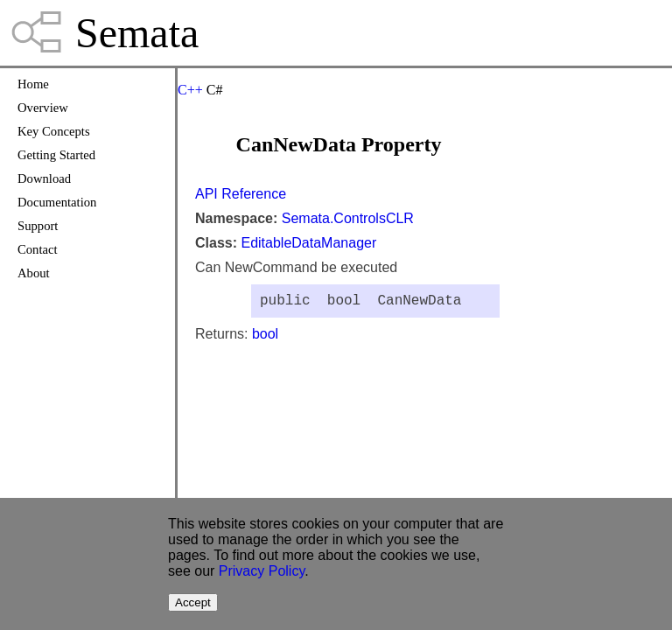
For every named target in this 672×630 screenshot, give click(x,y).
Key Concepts (54, 131)
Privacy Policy (262, 571)
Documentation (57, 202)
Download (44, 178)
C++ (190, 90)
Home (33, 84)
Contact (38, 249)
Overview (43, 108)
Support (38, 226)
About (34, 273)
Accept (193, 602)
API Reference (241, 194)
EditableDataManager (308, 243)
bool (265, 337)
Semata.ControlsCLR (348, 218)
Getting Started (56, 155)
